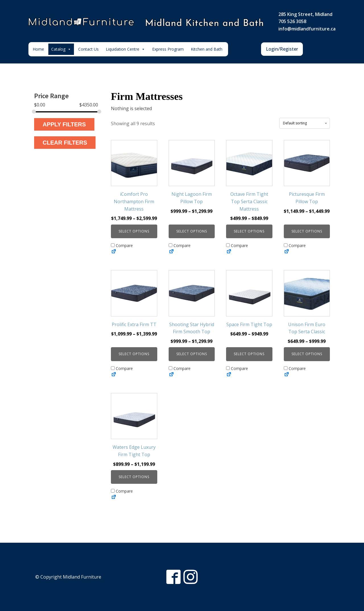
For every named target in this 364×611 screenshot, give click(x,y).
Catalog (61, 49)
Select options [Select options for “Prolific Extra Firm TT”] (134, 354)
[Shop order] (305, 123)
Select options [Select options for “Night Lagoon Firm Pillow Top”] (192, 231)
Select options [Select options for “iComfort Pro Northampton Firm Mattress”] (134, 231)
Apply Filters (64, 124)
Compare (122, 245)
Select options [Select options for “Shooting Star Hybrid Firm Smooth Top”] (192, 354)
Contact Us (88, 49)
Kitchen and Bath (207, 49)
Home (38, 49)
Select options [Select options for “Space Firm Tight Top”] (249, 354)
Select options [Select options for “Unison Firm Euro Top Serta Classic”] (307, 354)
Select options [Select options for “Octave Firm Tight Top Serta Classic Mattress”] (249, 231)
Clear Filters (65, 143)
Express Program (168, 49)
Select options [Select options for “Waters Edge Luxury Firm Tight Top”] (134, 477)
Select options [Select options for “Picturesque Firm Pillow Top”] (307, 231)
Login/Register (282, 49)
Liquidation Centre (125, 49)
